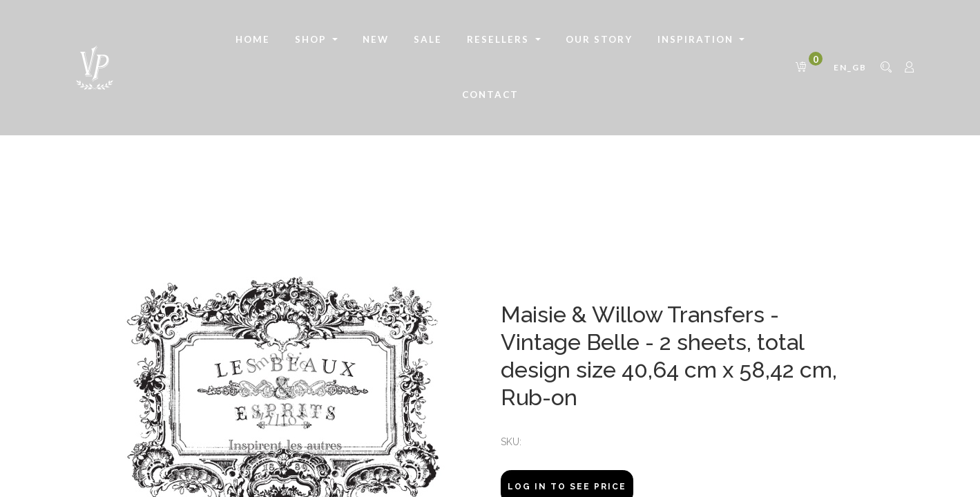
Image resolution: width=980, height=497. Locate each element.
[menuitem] (253, 40)
